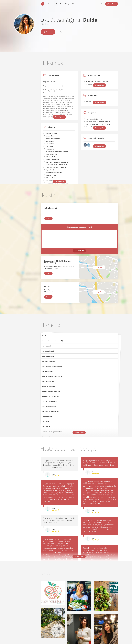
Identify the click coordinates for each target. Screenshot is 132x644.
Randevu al (112, 4)
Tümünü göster (59, 181)
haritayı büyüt (99, 267)
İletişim (101, 4)
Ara (48, 218)
